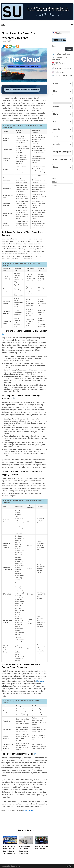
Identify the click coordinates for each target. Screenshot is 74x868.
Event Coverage (60, 159)
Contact (32, 810)
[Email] (10, 46)
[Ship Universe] (37, 12)
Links (56, 167)
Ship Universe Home (62, 54)
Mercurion (40, 681)
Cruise (56, 106)
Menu (3, 25)
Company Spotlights (62, 152)
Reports (57, 84)
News (56, 91)
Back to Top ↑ (69, 866)
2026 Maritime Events (63, 68)
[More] (18, 46)
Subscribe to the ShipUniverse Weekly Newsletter (22, 90)
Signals (56, 144)
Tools (56, 137)
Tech (55, 99)
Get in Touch (67, 75)
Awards (57, 129)
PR (55, 121)
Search (54, 46)
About (54, 182)
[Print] (7, 46)
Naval (56, 114)
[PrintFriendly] (14, 46)
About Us (26, 810)
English (57, 33)
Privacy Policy (57, 185)
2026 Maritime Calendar (59, 64)
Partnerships (59, 72)
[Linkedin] (3, 46)
